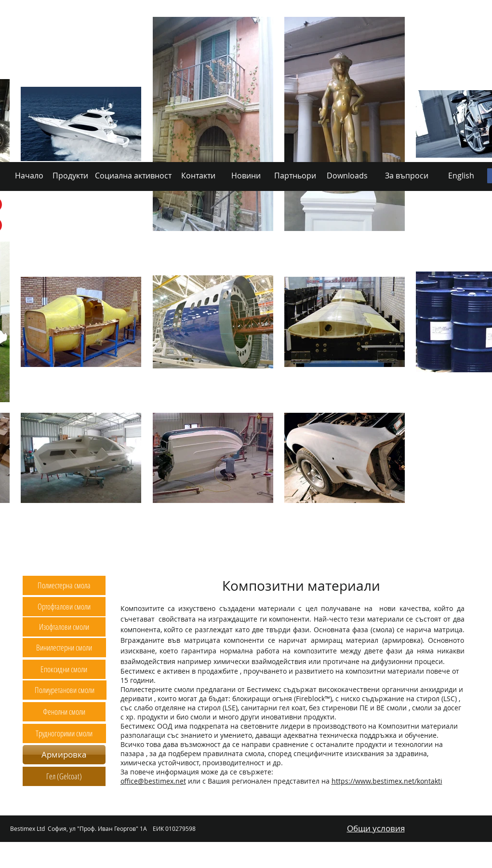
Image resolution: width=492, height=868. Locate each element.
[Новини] (249, 557)
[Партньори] (297, 557)
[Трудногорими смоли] (64, 733)
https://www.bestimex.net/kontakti (387, 781)
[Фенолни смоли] (64, 712)
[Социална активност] (140, 557)
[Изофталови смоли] (64, 627)
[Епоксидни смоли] (64, 669)
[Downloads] (348, 557)
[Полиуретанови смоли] (65, 690)
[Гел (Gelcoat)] (64, 776)
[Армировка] (64, 755)
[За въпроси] (406, 557)
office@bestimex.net (153, 781)
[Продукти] (78, 557)
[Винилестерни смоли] (64, 648)
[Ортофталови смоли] (64, 607)
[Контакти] (203, 557)
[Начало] (38, 557)
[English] (459, 557)
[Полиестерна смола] (64, 585)
